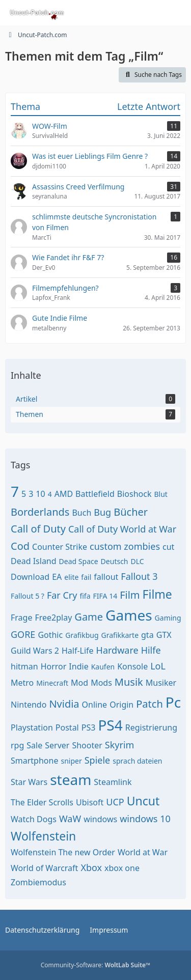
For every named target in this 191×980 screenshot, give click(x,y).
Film (130, 595)
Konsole (132, 666)
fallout (106, 577)
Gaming (168, 618)
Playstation (32, 727)
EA (57, 577)
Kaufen (103, 667)
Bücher (131, 512)
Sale (34, 745)
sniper (71, 761)
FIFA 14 (105, 596)
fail (86, 577)
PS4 (110, 725)
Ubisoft (90, 802)
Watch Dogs (34, 819)
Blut (160, 494)
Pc (173, 702)
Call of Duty (38, 529)
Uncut (143, 801)
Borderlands (40, 512)
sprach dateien (137, 761)
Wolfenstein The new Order (63, 852)
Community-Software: (96, 965)
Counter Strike (60, 547)
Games (129, 615)
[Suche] (127, 13)
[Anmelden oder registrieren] (152, 13)
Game (89, 617)
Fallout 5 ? (28, 596)
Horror (54, 666)
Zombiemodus (38, 882)
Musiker (161, 683)
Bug (102, 512)
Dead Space (79, 561)
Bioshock (134, 494)
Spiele (98, 760)
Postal (67, 727)
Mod (79, 683)
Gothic (50, 635)
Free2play (53, 618)
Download (30, 577)
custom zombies (125, 546)
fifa (85, 596)
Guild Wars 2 (35, 651)
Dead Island (34, 561)
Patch (149, 704)
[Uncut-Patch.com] (37, 13)
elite (71, 577)
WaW (70, 819)
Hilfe (151, 650)
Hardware (117, 650)
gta (147, 635)
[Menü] (178, 13)
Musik (129, 682)
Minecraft (52, 683)
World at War (143, 852)
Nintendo (29, 705)
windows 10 (145, 819)
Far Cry (62, 595)
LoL (158, 666)
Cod (20, 546)
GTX (164, 635)
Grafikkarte (120, 635)
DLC (138, 561)
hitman (24, 666)
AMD (64, 494)
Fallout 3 (139, 576)
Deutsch (115, 561)
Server (57, 745)
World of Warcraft (44, 868)
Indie (78, 666)
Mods (101, 683)
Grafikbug (82, 635)
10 (40, 494)
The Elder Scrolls (42, 802)
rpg (17, 745)
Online (95, 705)
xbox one (122, 868)
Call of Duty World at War (122, 529)
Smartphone (34, 761)
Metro (22, 683)
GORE (23, 634)
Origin (121, 705)
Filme (157, 594)
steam (71, 779)
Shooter (87, 745)
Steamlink (113, 782)
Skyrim (120, 745)
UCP (115, 802)
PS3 (89, 727)
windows (100, 819)
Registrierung (151, 727)
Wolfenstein (43, 836)
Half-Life (78, 651)
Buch (81, 513)
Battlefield (95, 494)
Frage (21, 618)
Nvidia (64, 704)
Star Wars (29, 782)
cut (168, 547)
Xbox (91, 867)
